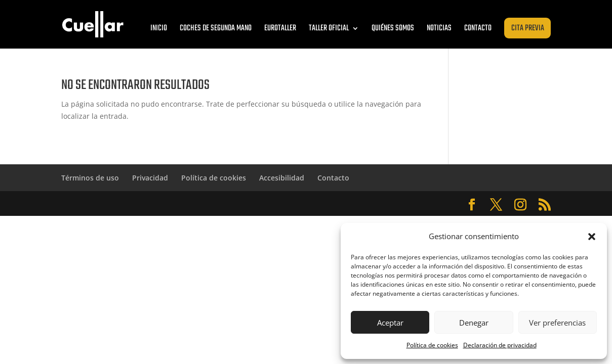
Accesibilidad (282, 178)
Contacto (478, 28)
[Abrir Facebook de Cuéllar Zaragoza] (472, 205)
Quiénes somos (393, 28)
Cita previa (528, 28)
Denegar (474, 323)
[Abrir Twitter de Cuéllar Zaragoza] (496, 205)
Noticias (439, 28)
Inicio (159, 28)
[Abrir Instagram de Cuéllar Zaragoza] (520, 205)
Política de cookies (432, 345)
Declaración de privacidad (500, 345)
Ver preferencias (557, 323)
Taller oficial (329, 28)
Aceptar (390, 323)
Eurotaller (280, 28)
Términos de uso (90, 178)
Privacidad (150, 178)
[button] (592, 237)
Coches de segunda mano (216, 28)
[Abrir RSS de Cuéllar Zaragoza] (545, 205)
